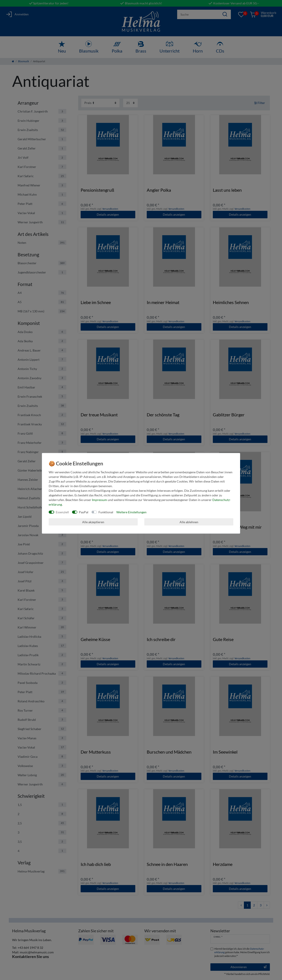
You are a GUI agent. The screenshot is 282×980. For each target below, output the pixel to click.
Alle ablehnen (189, 522)
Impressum (99, 500)
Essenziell (62, 512)
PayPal (84, 512)
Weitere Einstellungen (131, 512)
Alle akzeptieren (93, 522)
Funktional (106, 512)
